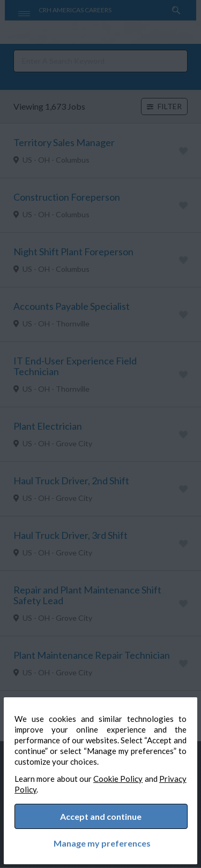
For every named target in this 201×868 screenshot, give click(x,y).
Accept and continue (101, 815)
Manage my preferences (100, 842)
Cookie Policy (136, 775)
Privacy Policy (47, 786)
